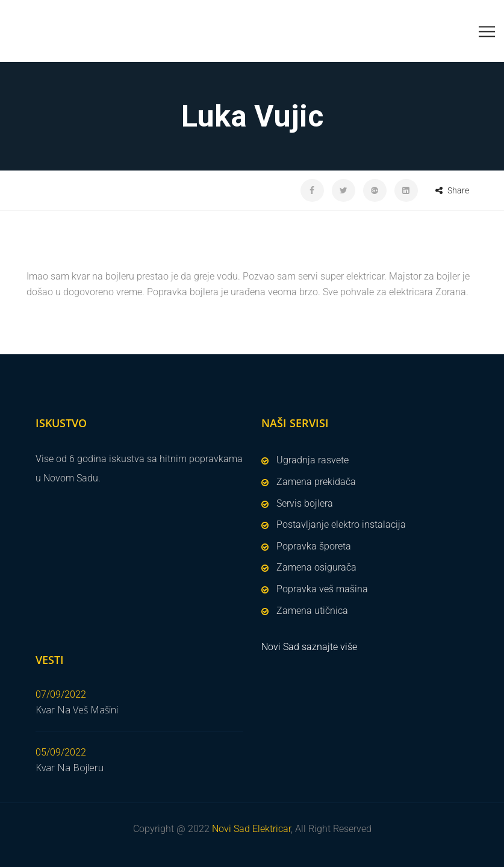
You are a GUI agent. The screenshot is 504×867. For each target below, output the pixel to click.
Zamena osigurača (316, 567)
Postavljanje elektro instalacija (341, 524)
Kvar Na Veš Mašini (77, 710)
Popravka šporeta (314, 546)
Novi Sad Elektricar (251, 829)
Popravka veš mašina (322, 589)
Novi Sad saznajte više (309, 647)
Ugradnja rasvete (313, 460)
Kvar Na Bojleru (70, 768)
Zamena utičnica (312, 611)
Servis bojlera (305, 503)
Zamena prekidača (316, 482)
